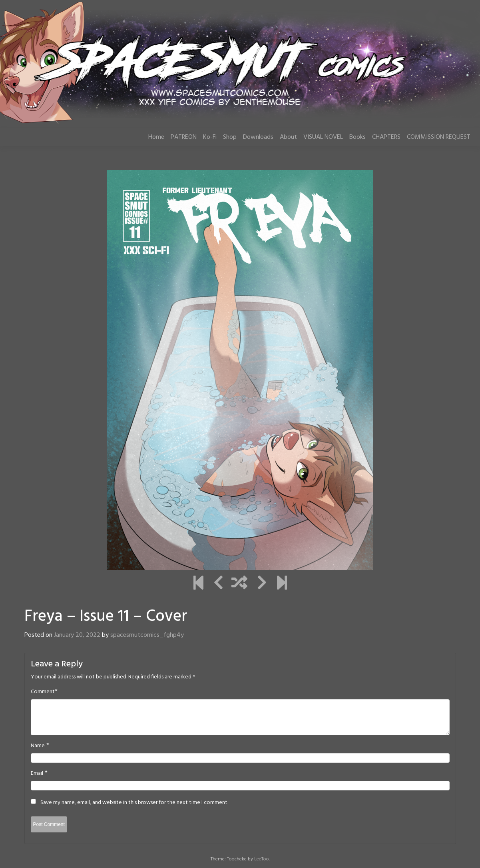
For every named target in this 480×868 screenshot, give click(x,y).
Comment (43, 692)
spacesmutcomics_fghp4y (147, 635)
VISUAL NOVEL (323, 137)
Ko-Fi (210, 137)
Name (38, 746)
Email (37, 774)
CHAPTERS (386, 137)
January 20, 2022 (77, 635)
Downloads (258, 137)
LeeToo (262, 859)
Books (358, 137)
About (288, 137)
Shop (230, 137)
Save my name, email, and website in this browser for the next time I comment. (134, 803)
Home (156, 137)
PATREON (184, 137)
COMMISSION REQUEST (439, 137)
